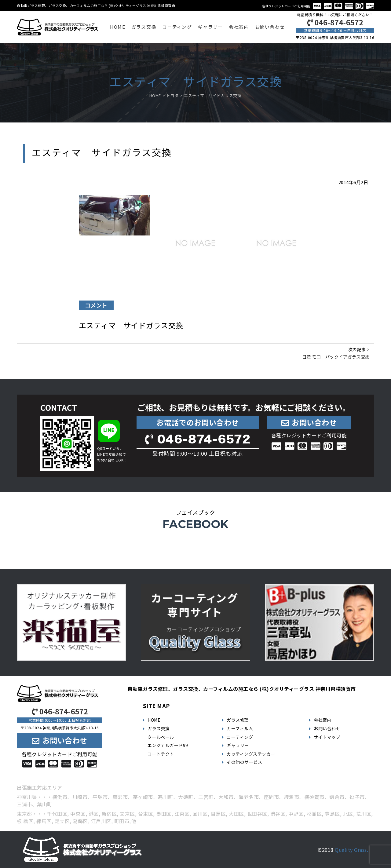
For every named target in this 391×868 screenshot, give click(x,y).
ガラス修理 (238, 720)
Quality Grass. (351, 850)
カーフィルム (240, 728)
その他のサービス (244, 762)
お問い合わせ (270, 27)
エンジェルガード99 (168, 745)
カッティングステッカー (251, 754)
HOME (118, 27)
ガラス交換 (144, 27)
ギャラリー (210, 27)
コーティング (177, 27)
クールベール (161, 737)
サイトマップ (327, 737)
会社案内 (239, 27)
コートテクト (161, 754)
